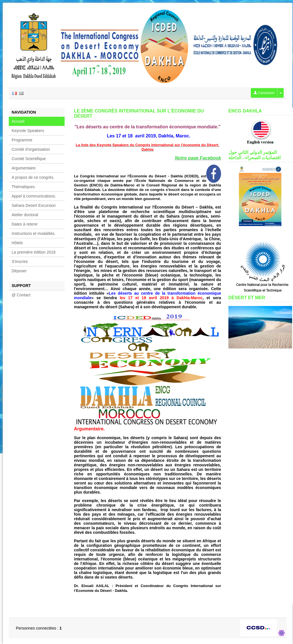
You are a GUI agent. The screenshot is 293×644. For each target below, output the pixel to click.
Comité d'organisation (31, 149)
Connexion (264, 93)
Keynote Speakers (28, 131)
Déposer (19, 271)
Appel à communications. (34, 196)
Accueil (18, 121)
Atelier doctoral (25, 215)
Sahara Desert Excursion (34, 205)
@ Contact (21, 295)
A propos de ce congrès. (33, 177)
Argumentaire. (24, 168)
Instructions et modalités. (34, 233)
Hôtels (17, 243)
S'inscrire (20, 262)
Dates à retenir (25, 224)
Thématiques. (24, 187)
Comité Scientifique (29, 159)
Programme (22, 140)
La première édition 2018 (34, 252)
